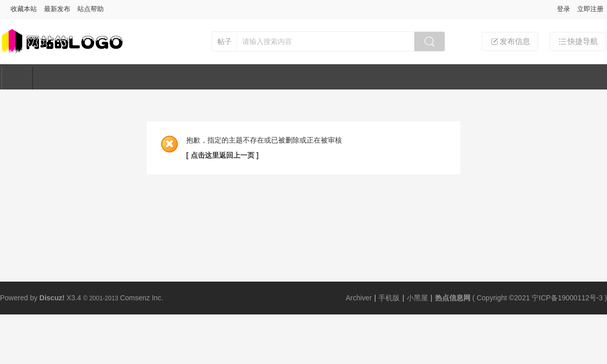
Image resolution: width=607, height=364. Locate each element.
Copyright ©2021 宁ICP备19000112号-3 (539, 298)
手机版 (389, 298)
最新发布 (57, 9)
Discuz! (52, 298)
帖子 (225, 41)
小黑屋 (417, 298)
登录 (563, 9)
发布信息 (510, 41)
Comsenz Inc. (142, 298)
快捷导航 (578, 41)
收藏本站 (24, 9)
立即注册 (590, 9)
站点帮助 (91, 9)
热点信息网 (453, 298)
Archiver (358, 298)
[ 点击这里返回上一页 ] (222, 155)
